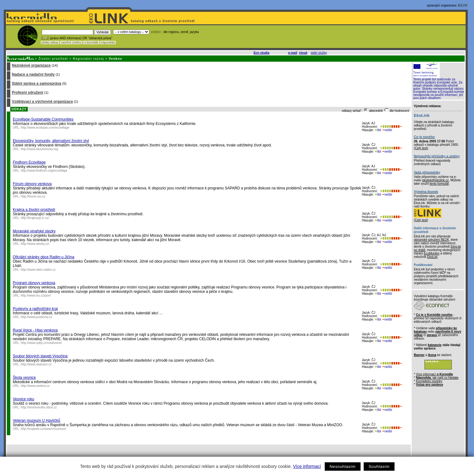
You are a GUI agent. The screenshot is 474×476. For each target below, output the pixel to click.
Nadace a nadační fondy (33, 74)
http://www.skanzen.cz (36, 364)
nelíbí (387, 130)
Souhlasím (379, 466)
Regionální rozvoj (89, 59)
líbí (378, 130)
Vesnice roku (24, 399)
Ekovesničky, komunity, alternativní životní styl (51, 141)
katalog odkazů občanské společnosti (40, 21)
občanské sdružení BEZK (431, 240)
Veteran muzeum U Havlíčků (36, 421)
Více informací (307, 466)
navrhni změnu (71, 43)
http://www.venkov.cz (35, 386)
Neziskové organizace (31, 65)
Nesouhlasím (343, 466)
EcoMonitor (432, 253)
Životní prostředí (53, 59)
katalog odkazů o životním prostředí (163, 21)
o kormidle (91, 43)
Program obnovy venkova (34, 283)
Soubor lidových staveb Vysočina (40, 356)
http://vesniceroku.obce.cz (39, 407)
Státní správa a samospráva (37, 83)
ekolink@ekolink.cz (436, 180)
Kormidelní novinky (429, 381)
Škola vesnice (24, 378)
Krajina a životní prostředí (34, 210)
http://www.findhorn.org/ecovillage (44, 171)
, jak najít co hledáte (437, 378)
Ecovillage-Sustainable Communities (43, 119)
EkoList (432, 257)
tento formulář (439, 184)
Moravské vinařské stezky (34, 231)
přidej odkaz (50, 43)
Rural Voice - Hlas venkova (35, 330)
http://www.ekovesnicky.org (40, 149)
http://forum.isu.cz (33, 196)
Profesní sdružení (28, 93)
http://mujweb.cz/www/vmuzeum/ (44, 429)
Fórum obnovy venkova (32, 184)
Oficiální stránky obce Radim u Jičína (43, 257)
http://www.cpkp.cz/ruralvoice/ (41, 343)
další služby (319, 53)
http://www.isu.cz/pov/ (36, 295)
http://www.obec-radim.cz (38, 270)
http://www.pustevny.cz (37, 317)
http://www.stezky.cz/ (35, 244)
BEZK (463, 5)
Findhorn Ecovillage (29, 162)
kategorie (434, 345)
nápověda (108, 43)
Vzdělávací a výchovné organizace (42, 102)
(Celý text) (421, 148)
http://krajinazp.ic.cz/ (35, 218)
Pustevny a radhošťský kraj (35, 309)
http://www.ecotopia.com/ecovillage (45, 128)
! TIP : (45, 38)
